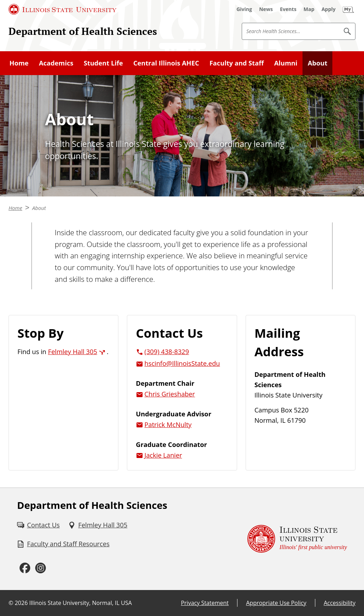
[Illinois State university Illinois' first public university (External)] (297, 539)
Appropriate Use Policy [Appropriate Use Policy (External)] (276, 603)
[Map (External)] (309, 9)
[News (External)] (266, 9)
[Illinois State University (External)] (63, 9)
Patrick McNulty (168, 425)
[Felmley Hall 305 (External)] (98, 525)
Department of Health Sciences (83, 31)
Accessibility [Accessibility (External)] (340, 603)
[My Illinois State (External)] (348, 9)
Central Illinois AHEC (166, 63)
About (318, 63)
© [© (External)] (11, 603)
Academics (56, 63)
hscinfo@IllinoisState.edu (182, 363)
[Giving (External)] (244, 9)
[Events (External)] (288, 9)
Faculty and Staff (237, 63)
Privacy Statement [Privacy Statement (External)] (205, 603)
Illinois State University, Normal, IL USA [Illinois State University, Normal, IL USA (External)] (81, 603)
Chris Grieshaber (170, 394)
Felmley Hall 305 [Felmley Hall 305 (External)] (73, 352)
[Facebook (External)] (25, 568)
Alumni (286, 63)
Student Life (103, 63)
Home (19, 63)
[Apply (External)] (328, 9)
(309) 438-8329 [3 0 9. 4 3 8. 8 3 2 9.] (167, 352)
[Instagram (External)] (41, 568)
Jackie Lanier (163, 455)
